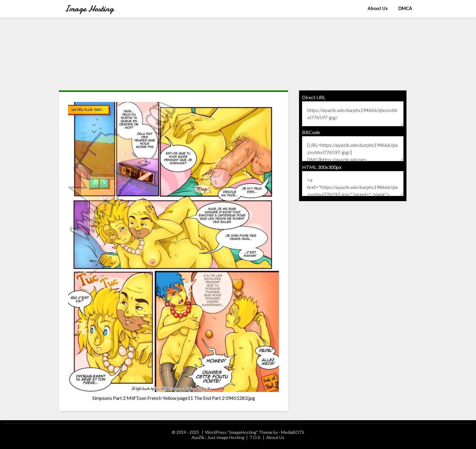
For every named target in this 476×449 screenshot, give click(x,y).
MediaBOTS (293, 432)
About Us (378, 8)
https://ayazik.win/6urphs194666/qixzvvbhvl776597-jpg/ (353, 114)
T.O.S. (255, 437)
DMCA (405, 8)
